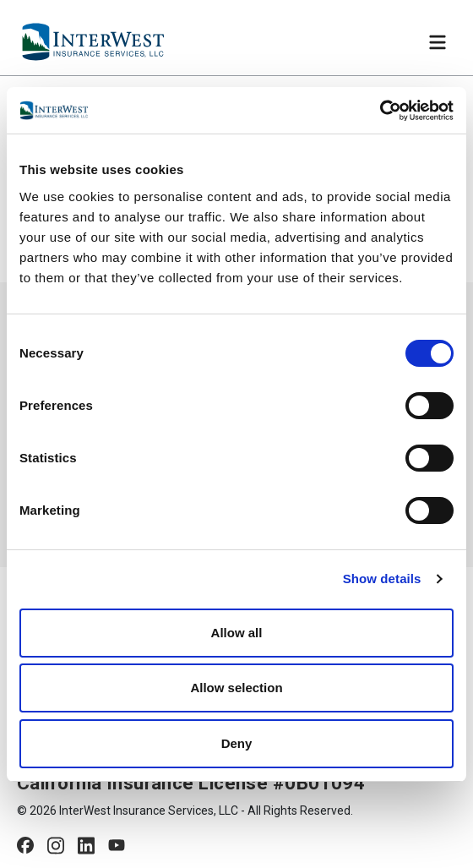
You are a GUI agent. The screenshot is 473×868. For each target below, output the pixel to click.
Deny (237, 743)
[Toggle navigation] (438, 42)
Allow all (237, 633)
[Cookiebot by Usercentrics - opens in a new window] (380, 111)
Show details (382, 579)
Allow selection (236, 688)
